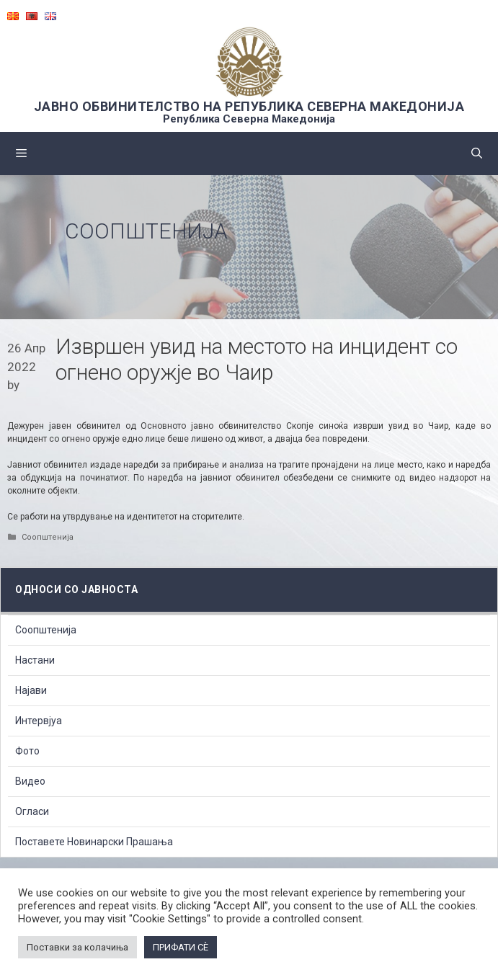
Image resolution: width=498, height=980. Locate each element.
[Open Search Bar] (477, 153)
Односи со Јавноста (76, 589)
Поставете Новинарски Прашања (94, 842)
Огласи (32, 811)
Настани (35, 660)
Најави (31, 690)
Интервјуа (39, 721)
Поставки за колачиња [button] (77, 947)
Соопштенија (146, 231)
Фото (27, 751)
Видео (30, 781)
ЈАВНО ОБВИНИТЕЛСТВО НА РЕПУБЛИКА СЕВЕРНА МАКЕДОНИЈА (249, 106)
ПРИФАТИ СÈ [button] (181, 947)
